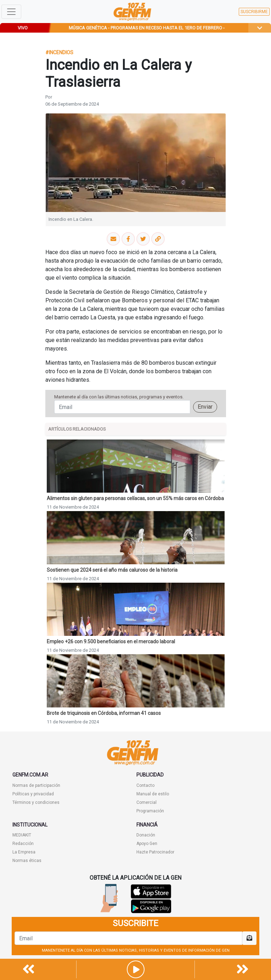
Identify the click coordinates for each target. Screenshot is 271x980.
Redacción (23, 844)
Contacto (145, 785)
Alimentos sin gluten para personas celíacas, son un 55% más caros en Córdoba (135, 498)
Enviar (205, 407)
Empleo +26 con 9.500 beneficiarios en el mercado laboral (111, 642)
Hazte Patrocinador (155, 852)
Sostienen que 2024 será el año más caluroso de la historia (112, 570)
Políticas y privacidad (33, 794)
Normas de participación (36, 785)
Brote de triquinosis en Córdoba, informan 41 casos (104, 713)
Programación (150, 811)
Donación (146, 835)
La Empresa (24, 852)
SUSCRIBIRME (254, 12)
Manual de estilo (153, 794)
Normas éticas (27, 861)
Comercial (146, 802)
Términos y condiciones (36, 802)
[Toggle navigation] (11, 12)
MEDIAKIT (22, 835)
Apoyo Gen (147, 844)
